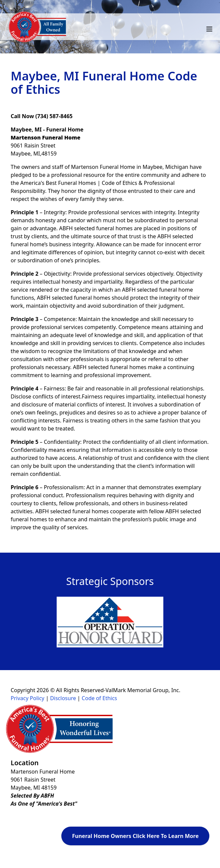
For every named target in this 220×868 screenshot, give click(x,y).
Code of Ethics (99, 698)
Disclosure (63, 698)
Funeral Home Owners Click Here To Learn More (135, 836)
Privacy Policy (27, 698)
